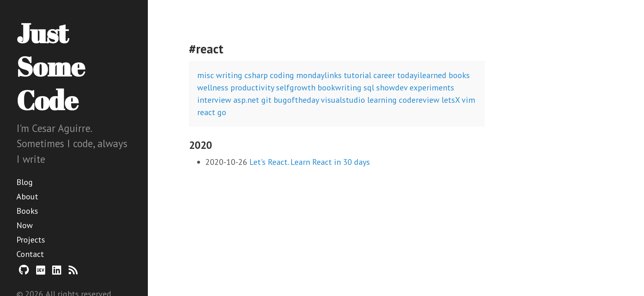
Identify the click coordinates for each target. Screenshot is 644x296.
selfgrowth (296, 88)
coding (282, 75)
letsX (451, 100)
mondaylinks (319, 75)
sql (369, 88)
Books (27, 211)
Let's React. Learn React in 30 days (310, 162)
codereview (419, 100)
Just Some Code (51, 66)
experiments (432, 88)
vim (468, 100)
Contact (30, 254)
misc (206, 75)
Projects (31, 240)
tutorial (358, 75)
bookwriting (339, 88)
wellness (213, 88)
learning (382, 100)
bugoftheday (296, 100)
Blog (25, 182)
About (27, 197)
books (459, 75)
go (222, 112)
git (266, 100)
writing (229, 75)
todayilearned (422, 75)
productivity (252, 88)
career (384, 75)
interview (214, 100)
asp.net (246, 100)
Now (25, 225)
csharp (256, 75)
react (206, 112)
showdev (392, 88)
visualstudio (343, 100)
